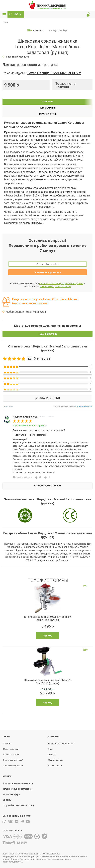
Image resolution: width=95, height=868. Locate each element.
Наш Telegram (48, 334)
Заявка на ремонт (11, 755)
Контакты (77, 14)
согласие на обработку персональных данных (61, 284)
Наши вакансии (55, 766)
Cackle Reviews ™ (84, 406)
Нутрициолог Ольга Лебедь (60, 744)
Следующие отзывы (47, 486)
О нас (50, 749)
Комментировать (22, 477)
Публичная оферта (11, 794)
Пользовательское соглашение (17, 789)
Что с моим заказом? (13, 760)
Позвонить (83, 14)
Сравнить (38, 30)
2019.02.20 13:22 (47, 417)
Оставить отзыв (47, 398)
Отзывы (51, 755)
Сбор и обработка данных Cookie (18, 805)
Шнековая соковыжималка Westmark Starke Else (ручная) (48, 618)
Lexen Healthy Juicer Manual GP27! (54, 73)
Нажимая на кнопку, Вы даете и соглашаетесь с (47, 285)
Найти (17, 14)
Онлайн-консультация (13, 766)
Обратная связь (55, 760)
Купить (47, 636)
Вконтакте (10, 822)
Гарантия (7, 744)
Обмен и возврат (11, 749)
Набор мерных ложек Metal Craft (26, 312)
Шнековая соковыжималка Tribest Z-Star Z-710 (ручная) (48, 682)
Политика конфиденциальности (18, 783)
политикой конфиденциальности (55, 287)
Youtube (28, 822)
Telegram (22, 822)
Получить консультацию (47, 272)
